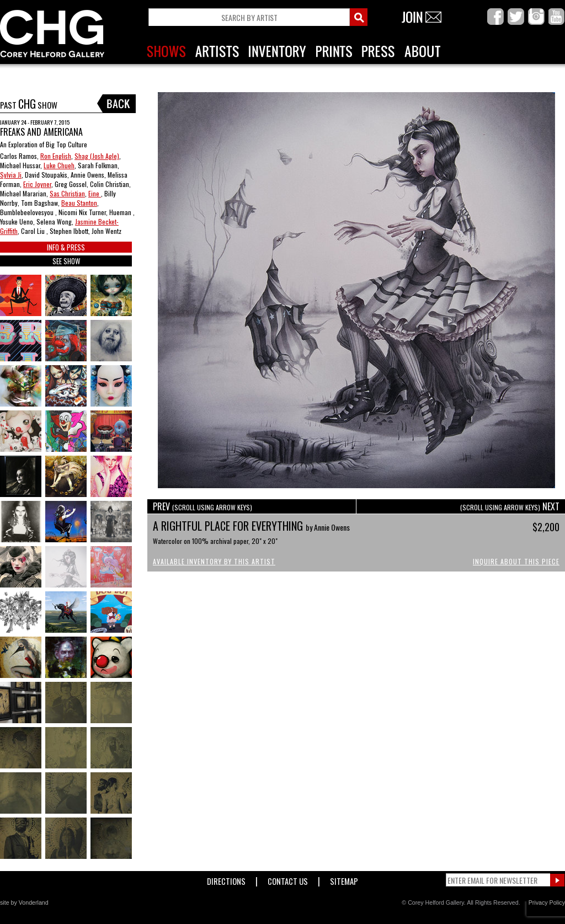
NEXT (510, 506)
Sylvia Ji (11, 175)
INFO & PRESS (66, 247)
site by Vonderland (24, 902)
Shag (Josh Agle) (97, 156)
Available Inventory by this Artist (214, 561)
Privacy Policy (547, 902)
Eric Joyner (37, 184)
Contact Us (288, 879)
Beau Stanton (79, 203)
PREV (202, 506)
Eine (95, 193)
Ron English (56, 156)
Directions (226, 879)
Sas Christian (67, 193)
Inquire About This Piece (516, 561)
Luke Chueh (59, 165)
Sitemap (344, 879)
